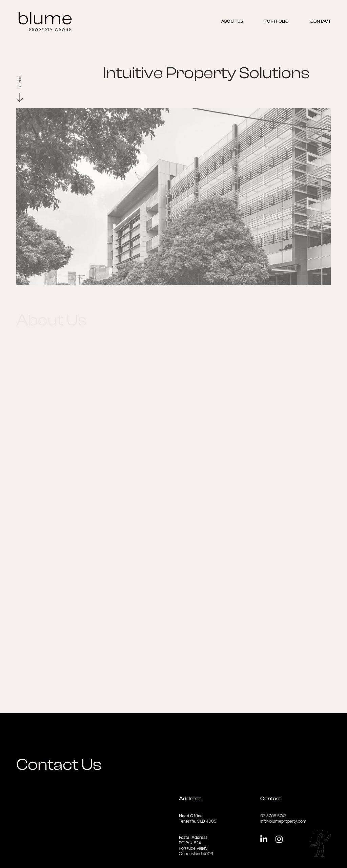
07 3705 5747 (273, 816)
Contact (321, 22)
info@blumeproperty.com (283, 822)
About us (232, 22)
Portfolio (277, 22)
